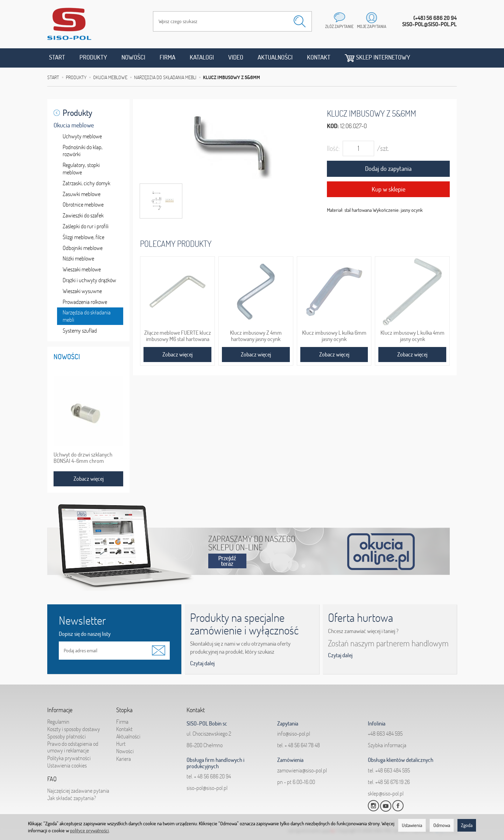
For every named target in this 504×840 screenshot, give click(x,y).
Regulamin (58, 722)
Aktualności (275, 57)
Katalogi (202, 57)
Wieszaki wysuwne (82, 291)
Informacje (60, 710)
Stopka (124, 710)
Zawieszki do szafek (83, 215)
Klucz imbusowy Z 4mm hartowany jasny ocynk (256, 336)
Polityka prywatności (69, 758)
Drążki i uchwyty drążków (89, 280)
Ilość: (333, 148)
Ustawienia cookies (67, 765)
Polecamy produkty (176, 244)
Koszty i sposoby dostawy (74, 729)
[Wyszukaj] (300, 21)
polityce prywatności (89, 831)
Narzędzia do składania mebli (87, 316)
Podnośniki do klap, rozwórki (83, 151)
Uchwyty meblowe (82, 136)
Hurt (121, 744)
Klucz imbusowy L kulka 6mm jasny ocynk (334, 336)
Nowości (133, 57)
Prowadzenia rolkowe (85, 302)
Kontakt (319, 57)
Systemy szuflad (80, 331)
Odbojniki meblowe (83, 248)
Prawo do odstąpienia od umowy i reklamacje (73, 747)
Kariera (124, 759)
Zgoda (467, 825)
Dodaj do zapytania (388, 169)
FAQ (52, 779)
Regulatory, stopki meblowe (81, 169)
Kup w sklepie (388, 189)
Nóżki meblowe (78, 258)
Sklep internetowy (377, 58)
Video (236, 57)
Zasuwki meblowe (82, 194)
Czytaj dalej (202, 663)
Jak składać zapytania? (72, 798)
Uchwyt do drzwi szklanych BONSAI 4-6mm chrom (83, 458)
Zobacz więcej (177, 354)
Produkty (93, 57)
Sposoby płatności (66, 736)
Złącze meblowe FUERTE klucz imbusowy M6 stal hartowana (178, 336)
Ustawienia (412, 825)
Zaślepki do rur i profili (86, 226)
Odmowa (442, 825)
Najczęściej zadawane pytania (78, 791)
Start (57, 57)
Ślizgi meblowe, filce (83, 237)
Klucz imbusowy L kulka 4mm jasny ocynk (412, 336)
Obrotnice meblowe (83, 204)
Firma (167, 57)
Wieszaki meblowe (82, 269)
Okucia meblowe (74, 125)
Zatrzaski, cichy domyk (86, 183)
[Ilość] (358, 148)
